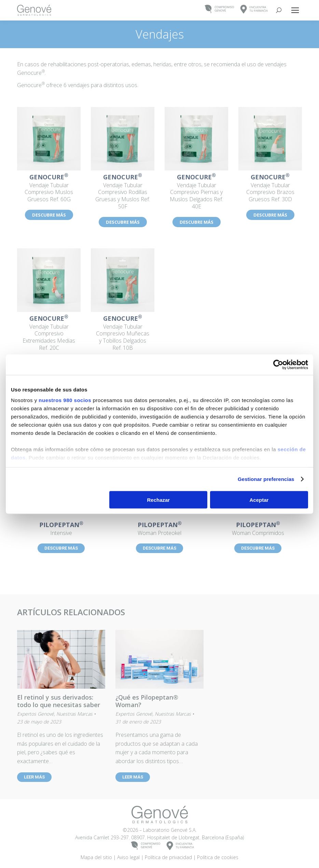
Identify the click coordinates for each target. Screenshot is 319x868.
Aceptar (259, 500)
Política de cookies (218, 857)
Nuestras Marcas (74, 714)
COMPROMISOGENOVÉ (219, 9)
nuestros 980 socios (65, 400)
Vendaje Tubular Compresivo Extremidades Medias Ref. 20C (49, 333)
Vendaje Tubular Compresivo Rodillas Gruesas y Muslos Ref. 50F (123, 192)
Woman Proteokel (159, 529)
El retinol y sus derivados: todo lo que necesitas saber (59, 701)
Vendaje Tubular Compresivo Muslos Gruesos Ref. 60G (49, 189)
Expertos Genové (36, 714)
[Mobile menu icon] (295, 10)
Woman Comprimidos (258, 529)
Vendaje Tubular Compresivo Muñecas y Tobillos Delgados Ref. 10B (123, 333)
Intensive (61, 529)
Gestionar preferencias (266, 479)
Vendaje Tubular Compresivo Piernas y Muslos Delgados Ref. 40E (196, 192)
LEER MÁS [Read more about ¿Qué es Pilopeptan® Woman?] (133, 777)
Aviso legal (128, 857)
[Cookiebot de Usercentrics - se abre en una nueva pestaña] (278, 364)
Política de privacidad (168, 857)
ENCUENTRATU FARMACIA (254, 9)
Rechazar (159, 500)
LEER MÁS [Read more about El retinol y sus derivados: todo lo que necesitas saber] (34, 777)
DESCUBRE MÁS (49, 215)
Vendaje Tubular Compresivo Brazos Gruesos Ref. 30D (270, 189)
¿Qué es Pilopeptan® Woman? (147, 701)
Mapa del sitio (96, 857)
